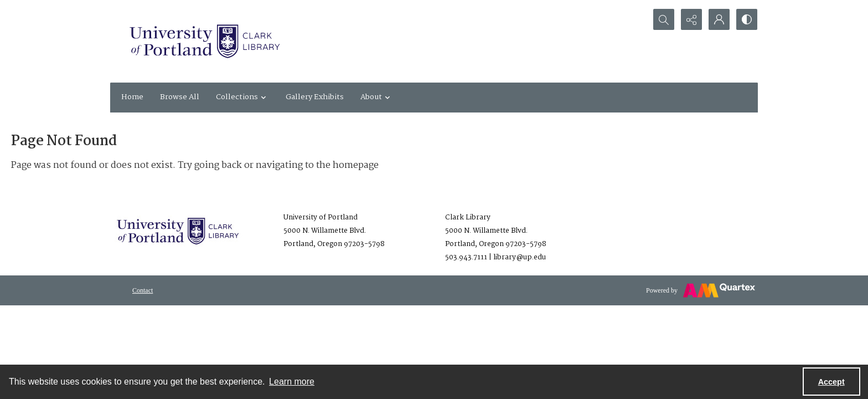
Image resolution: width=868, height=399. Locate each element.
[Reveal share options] (691, 19)
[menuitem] (143, 290)
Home (132, 97)
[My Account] (719, 19)
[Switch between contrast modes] (747, 19)
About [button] (377, 97)
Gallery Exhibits (315, 97)
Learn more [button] (292, 382)
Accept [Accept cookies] (831, 382)
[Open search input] (664, 19)
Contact (143, 290)
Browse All (180, 97)
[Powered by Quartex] (701, 290)
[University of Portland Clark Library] (204, 41)
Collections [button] (242, 97)
